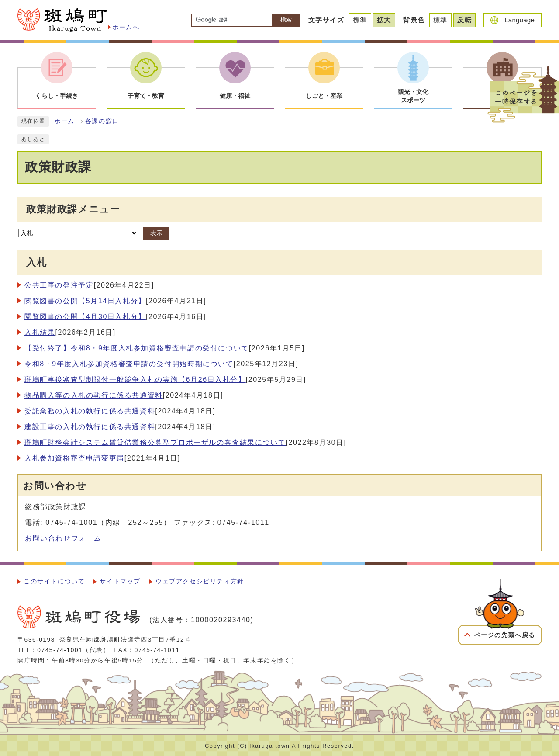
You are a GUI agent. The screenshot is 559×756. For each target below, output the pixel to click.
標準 (360, 20)
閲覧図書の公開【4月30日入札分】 (85, 317)
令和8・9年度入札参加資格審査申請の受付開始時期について (129, 364)
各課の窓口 (102, 121)
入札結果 (40, 332)
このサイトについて (54, 581)
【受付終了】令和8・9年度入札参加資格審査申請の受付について (137, 348)
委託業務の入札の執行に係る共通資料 (90, 411)
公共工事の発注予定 (59, 285)
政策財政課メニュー (73, 209)
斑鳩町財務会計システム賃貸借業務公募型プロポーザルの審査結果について (155, 442)
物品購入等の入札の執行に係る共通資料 (94, 395)
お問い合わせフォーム (63, 538)
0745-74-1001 (60, 650)
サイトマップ (120, 581)
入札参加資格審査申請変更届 (74, 458)
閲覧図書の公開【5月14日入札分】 (85, 301)
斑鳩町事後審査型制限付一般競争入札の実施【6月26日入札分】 (135, 380)
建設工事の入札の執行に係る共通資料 (90, 427)
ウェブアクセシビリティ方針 (200, 581)
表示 (156, 233)
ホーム (64, 121)
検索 (286, 19)
